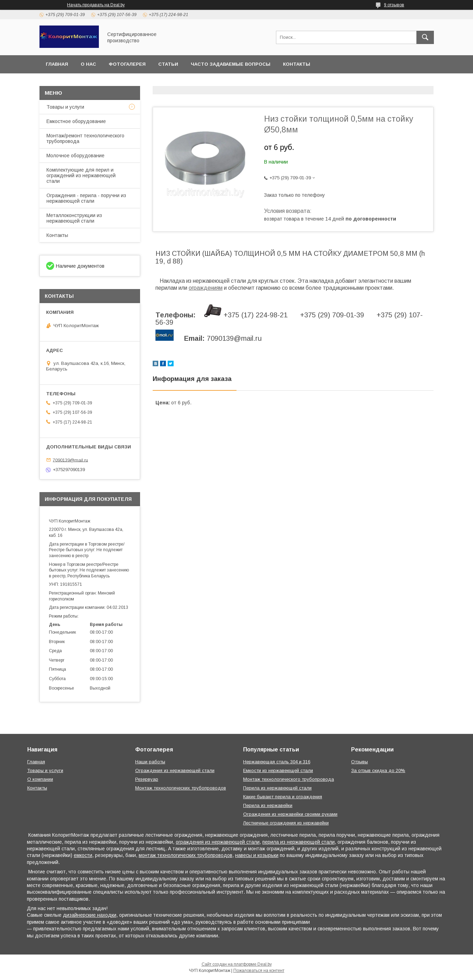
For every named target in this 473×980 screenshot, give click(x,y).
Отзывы (359, 762)
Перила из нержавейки (268, 805)
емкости (83, 855)
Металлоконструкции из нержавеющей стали (74, 218)
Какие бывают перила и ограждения (283, 797)
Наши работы (150, 762)
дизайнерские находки (90, 915)
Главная (57, 64)
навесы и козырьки (257, 855)
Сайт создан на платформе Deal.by (237, 964)
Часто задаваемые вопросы (231, 64)
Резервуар (147, 779)
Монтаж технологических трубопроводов (181, 788)
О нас (88, 64)
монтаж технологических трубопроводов (185, 855)
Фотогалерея (127, 64)
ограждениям (206, 288)
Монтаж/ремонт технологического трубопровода (85, 138)
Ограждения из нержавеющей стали (175, 770)
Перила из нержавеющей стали (277, 788)
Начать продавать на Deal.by (96, 5)
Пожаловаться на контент (259, 971)
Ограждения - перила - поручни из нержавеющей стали (86, 198)
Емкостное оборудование (76, 121)
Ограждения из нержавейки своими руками (290, 814)
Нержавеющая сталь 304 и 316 (277, 762)
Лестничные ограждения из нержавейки (286, 823)
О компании (40, 779)
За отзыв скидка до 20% (378, 770)
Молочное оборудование (75, 156)
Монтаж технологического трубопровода (289, 779)
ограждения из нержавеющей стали (218, 842)
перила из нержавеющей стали (299, 842)
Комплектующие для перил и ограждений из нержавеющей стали (81, 175)
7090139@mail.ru (70, 460)
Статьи (168, 64)
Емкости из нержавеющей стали (278, 770)
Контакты (297, 64)
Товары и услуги (65, 107)
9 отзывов (394, 5)
